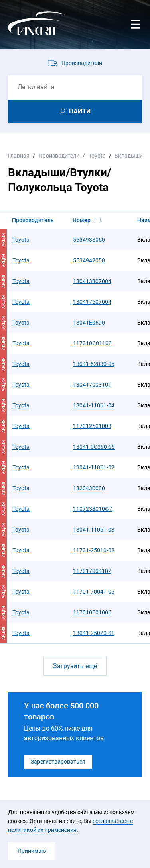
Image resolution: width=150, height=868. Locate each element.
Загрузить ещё (75, 666)
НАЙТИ (80, 111)
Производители (82, 63)
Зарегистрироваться (58, 762)
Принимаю (32, 851)
